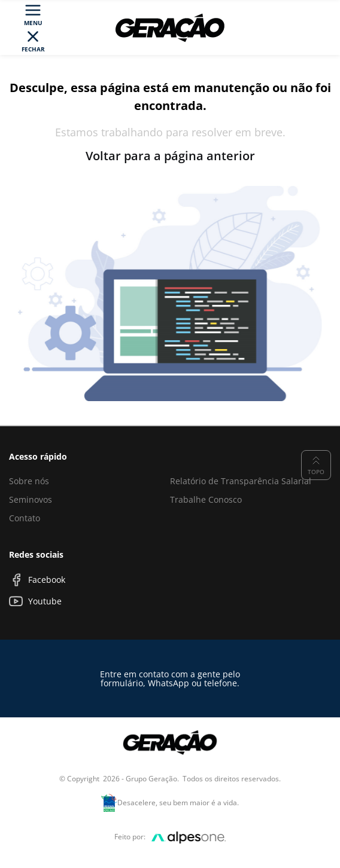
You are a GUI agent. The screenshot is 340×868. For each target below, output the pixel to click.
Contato (25, 518)
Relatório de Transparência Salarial (241, 481)
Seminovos (31, 499)
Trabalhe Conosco (206, 499)
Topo (316, 464)
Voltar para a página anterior (170, 156)
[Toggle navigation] (33, 28)
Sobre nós (29, 481)
